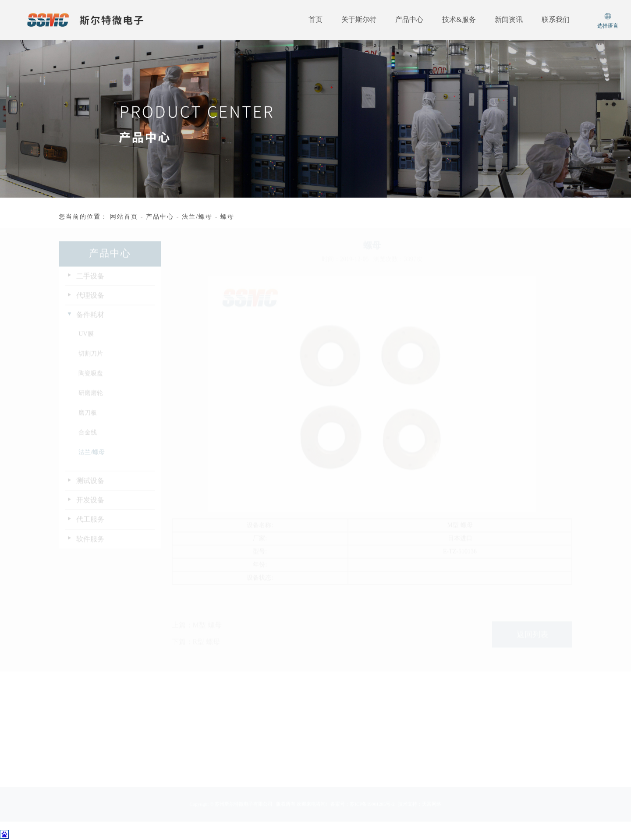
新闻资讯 (509, 19)
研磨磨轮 (91, 400)
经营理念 (68, 742)
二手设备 (90, 283)
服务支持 (205, 728)
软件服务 (90, 546)
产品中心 (409, 19)
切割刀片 (91, 360)
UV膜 (86, 341)
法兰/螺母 (197, 216)
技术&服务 (459, 19)
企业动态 (256, 728)
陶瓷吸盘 (91, 380)
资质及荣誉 (71, 771)
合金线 (88, 439)
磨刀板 (88, 420)
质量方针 (68, 756)
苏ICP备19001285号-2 (373, 812)
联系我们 (556, 19)
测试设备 (90, 487)
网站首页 (124, 216)
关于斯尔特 (359, 19)
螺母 (227, 216)
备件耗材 (90, 321)
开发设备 (90, 507)
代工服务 (90, 526)
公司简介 (68, 728)
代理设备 (90, 302)
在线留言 (205, 756)
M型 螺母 (207, 639)
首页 (315, 19)
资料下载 (205, 742)
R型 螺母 (207, 655)
